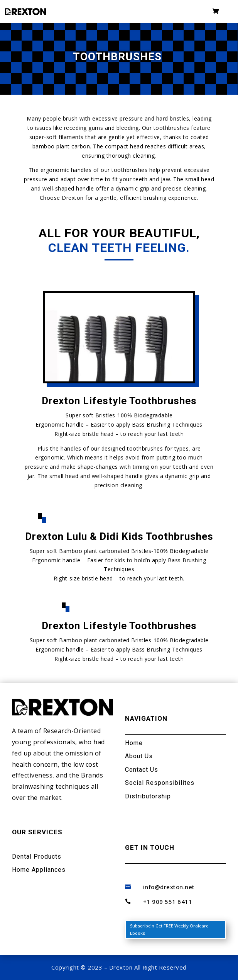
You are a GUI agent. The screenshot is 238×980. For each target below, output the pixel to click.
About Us (139, 756)
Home (134, 743)
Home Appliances (39, 870)
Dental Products (37, 857)
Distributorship (148, 796)
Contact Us (142, 770)
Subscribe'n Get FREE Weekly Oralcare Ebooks (169, 929)
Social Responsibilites (160, 783)
